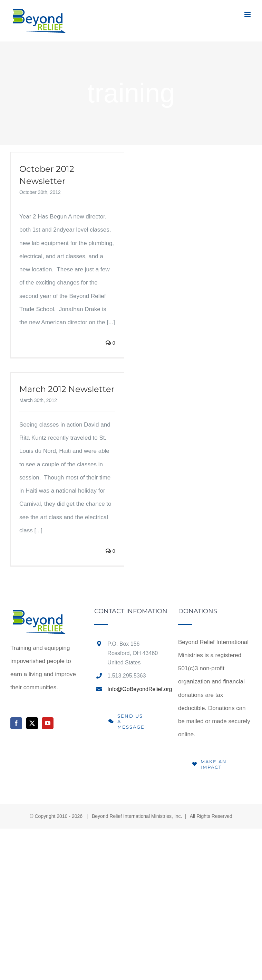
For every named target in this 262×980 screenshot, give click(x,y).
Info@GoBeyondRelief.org (138, 689)
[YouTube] (48, 723)
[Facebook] (16, 723)
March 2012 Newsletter (67, 389)
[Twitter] (32, 723)
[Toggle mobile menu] (248, 15)
